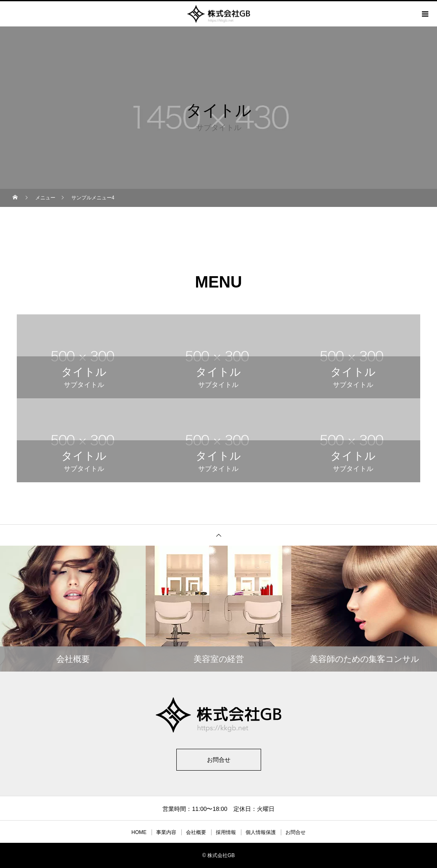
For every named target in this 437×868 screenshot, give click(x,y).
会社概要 (196, 832)
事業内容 (166, 832)
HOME (139, 832)
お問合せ (219, 760)
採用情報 (226, 832)
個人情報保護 (261, 832)
